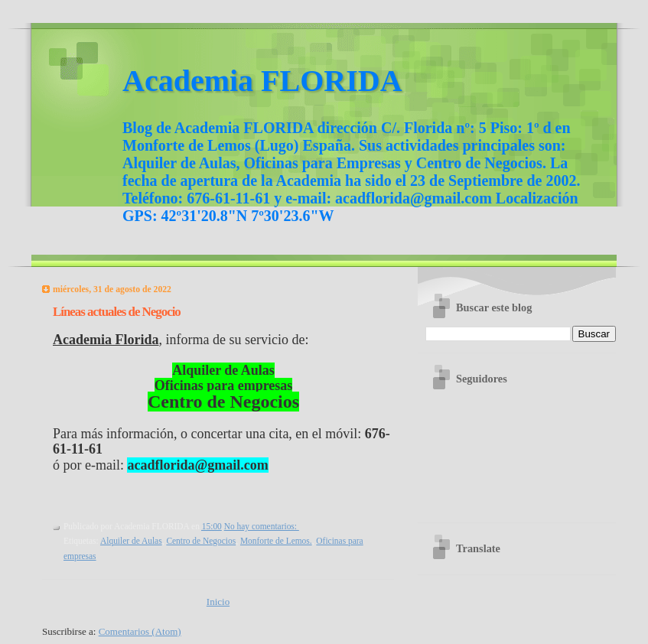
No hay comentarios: (262, 526)
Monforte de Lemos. (276, 541)
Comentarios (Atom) (140, 631)
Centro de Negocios (201, 541)
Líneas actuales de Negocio (117, 312)
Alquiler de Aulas (131, 541)
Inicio (218, 602)
